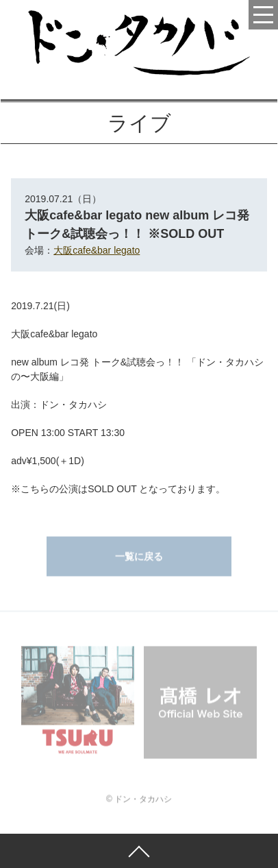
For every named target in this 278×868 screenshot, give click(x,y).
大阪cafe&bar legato (97, 250)
